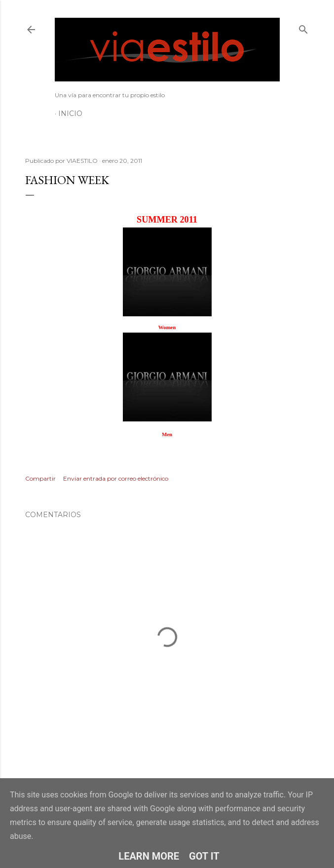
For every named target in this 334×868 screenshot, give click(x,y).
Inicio (70, 113)
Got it (204, 856)
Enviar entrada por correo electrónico (116, 478)
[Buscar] (303, 27)
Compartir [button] (40, 478)
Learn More (149, 856)
